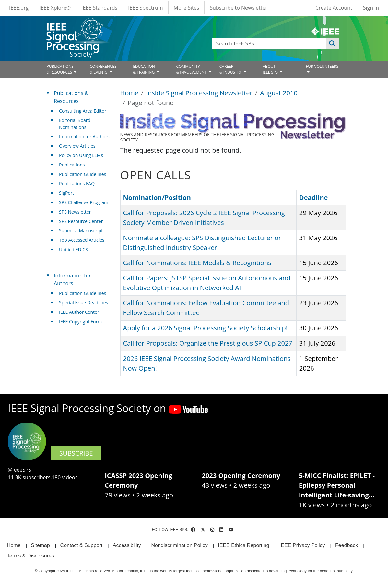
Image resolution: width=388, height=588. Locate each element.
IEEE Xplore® (55, 8)
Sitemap (40, 545)
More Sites (187, 8)
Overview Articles (77, 146)
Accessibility (127, 545)
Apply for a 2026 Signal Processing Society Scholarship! (205, 328)
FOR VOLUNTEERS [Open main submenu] (322, 66)
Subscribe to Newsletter (239, 8)
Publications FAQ (77, 184)
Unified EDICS (73, 249)
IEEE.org (19, 8)
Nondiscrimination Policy (179, 545)
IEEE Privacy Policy (302, 545)
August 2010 (279, 93)
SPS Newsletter (75, 212)
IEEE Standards (99, 8)
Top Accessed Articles (82, 240)
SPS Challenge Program (84, 202)
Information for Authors (84, 136)
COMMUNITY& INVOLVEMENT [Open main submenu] (192, 69)
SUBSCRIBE (76, 453)
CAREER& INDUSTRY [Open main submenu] (231, 69)
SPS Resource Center (81, 221)
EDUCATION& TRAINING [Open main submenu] (144, 69)
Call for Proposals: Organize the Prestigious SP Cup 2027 (208, 343)
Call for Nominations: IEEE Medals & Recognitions (197, 263)
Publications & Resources (71, 97)
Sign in (371, 8)
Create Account (334, 8)
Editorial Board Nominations (75, 124)
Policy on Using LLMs (81, 155)
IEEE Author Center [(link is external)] (82, 312)
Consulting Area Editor (83, 111)
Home (129, 93)
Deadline (314, 197)
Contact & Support (81, 545)
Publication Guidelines (82, 174)
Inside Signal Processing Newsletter (199, 93)
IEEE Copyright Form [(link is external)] (83, 321)
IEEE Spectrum (145, 8)
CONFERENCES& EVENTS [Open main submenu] (103, 69)
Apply (332, 43)
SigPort (66, 193)
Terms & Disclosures (30, 556)
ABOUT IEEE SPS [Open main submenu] (271, 69)
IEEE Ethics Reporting (243, 545)
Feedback (347, 545)
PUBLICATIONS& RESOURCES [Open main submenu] (60, 69)
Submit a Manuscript (81, 231)
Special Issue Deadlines (83, 303)
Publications (72, 165)
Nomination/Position (157, 197)
